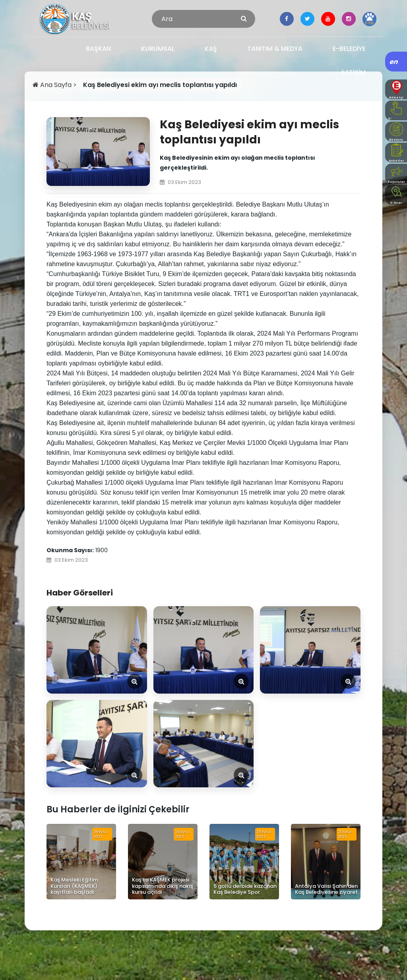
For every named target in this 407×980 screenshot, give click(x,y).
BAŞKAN (98, 49)
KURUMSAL (158, 49)
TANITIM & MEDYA (275, 49)
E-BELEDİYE (349, 49)
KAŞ (211, 49)
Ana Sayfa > (55, 85)
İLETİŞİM (354, 72)
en (394, 62)
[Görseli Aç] (97, 650)
